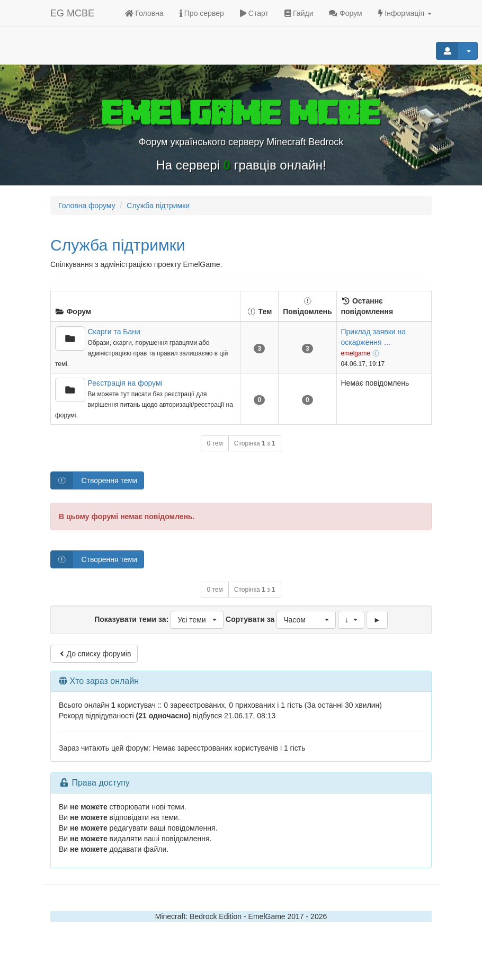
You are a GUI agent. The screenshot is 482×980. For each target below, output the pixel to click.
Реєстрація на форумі (125, 383)
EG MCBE (72, 13)
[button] (197, 620)
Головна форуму (87, 206)
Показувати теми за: (159, 620)
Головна (144, 13)
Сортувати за (281, 620)
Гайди (299, 13)
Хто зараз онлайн (104, 681)
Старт (254, 13)
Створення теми (94, 480)
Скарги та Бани (114, 332)
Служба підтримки (118, 245)
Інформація (405, 13)
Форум (345, 13)
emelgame (356, 353)
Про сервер (202, 13)
